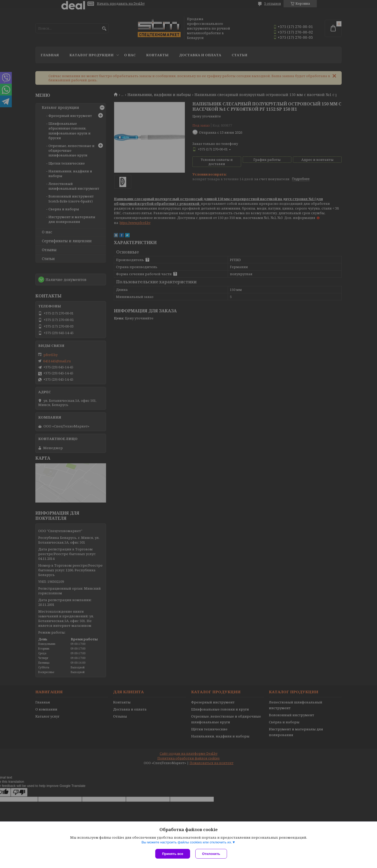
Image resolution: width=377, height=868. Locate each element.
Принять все (173, 854)
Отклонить (211, 854)
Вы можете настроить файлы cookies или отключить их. (187, 842)
